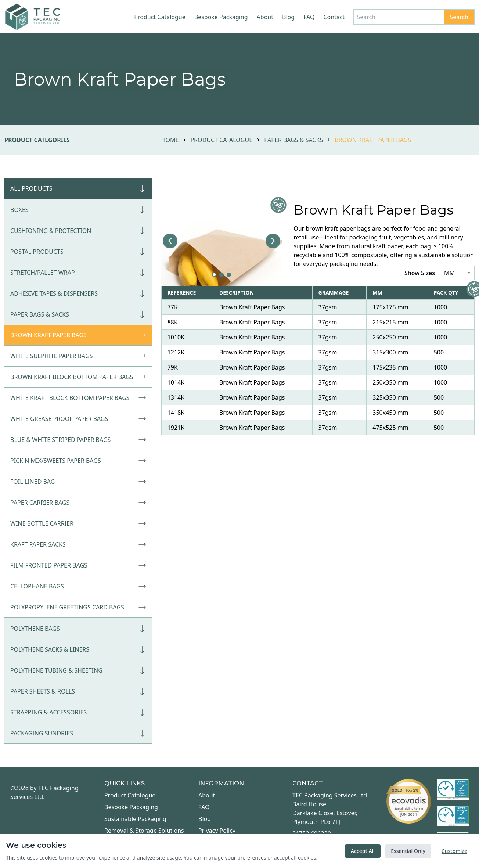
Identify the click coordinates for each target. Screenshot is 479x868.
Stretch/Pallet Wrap (78, 273)
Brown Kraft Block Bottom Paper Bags (78, 377)
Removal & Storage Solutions (144, 831)
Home (170, 140)
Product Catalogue (160, 17)
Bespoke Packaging (221, 17)
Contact (334, 17)
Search (459, 17)
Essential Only (408, 851)
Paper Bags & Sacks (293, 140)
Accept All (363, 851)
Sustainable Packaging (135, 819)
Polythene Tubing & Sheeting (78, 670)
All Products (78, 188)
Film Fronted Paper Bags (78, 565)
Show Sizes (420, 273)
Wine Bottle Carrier (78, 523)
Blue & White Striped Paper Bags (78, 440)
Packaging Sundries (78, 733)
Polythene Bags (78, 629)
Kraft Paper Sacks (78, 544)
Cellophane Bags (78, 586)
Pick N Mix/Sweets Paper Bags (78, 461)
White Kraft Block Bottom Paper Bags (78, 398)
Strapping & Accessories (78, 712)
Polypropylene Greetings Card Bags (78, 607)
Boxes (78, 210)
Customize (454, 851)
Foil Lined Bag (78, 482)
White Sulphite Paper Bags (78, 356)
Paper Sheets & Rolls (78, 691)
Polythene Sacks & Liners (78, 649)
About (265, 17)
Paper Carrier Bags (78, 503)
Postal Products (78, 252)
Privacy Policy (217, 831)
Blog (288, 17)
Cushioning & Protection (78, 231)
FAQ (309, 17)
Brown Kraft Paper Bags (78, 335)
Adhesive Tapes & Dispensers (78, 293)
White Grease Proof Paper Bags (78, 419)
